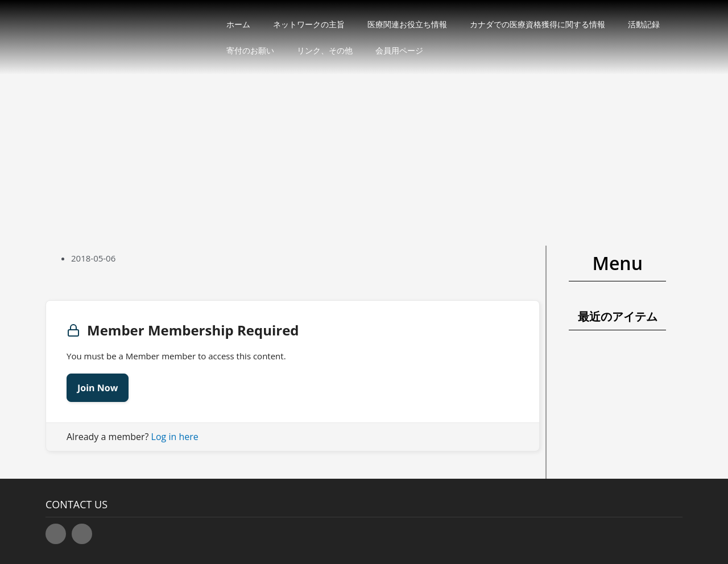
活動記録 (644, 24)
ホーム (238, 24)
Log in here (175, 437)
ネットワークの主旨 (309, 24)
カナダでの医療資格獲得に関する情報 (537, 24)
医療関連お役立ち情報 (407, 24)
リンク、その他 (325, 50)
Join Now (98, 388)
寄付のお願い (250, 50)
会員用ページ (399, 50)
